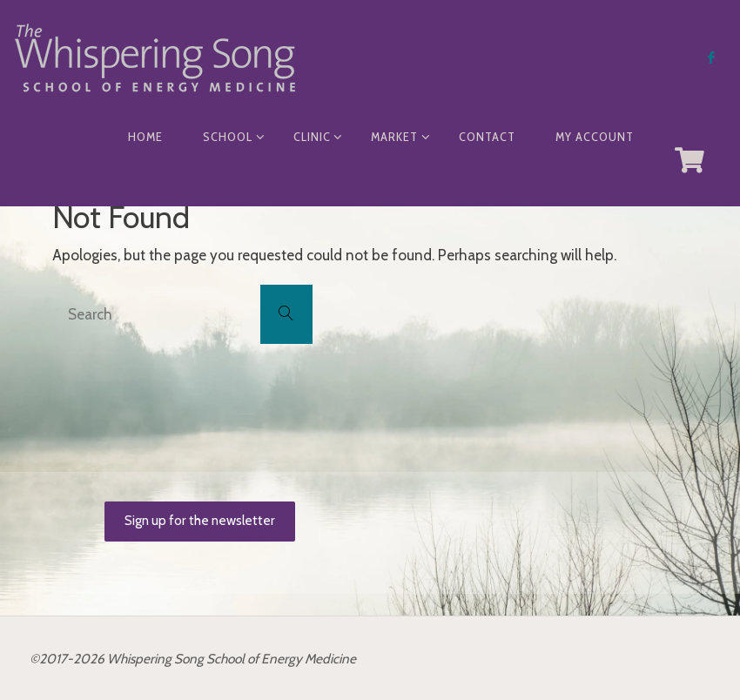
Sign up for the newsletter (200, 520)
